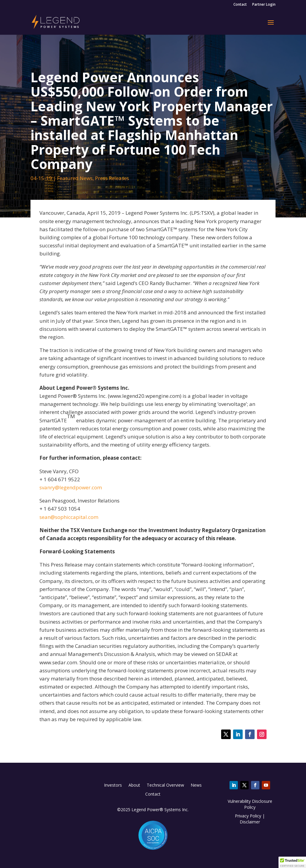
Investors (113, 785)
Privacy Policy (248, 816)
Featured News (75, 178)
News (196, 785)
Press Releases (112, 178)
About (134, 785)
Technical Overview (165, 785)
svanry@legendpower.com (71, 487)
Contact (240, 5)
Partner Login (264, 5)
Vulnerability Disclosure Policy (250, 804)
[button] (292, 862)
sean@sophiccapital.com (69, 517)
